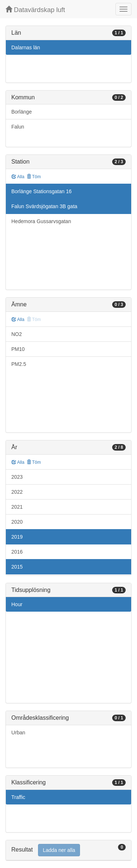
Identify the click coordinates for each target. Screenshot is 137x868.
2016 (17, 552)
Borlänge (22, 112)
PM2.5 (19, 364)
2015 (17, 567)
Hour (17, 604)
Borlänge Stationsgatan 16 (41, 191)
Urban (18, 733)
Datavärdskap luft (35, 10)
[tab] (68, 850)
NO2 (17, 334)
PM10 (18, 349)
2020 (17, 522)
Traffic (18, 797)
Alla (18, 177)
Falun (18, 127)
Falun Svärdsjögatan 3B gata (44, 206)
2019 (17, 537)
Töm (34, 177)
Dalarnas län (26, 47)
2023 (17, 477)
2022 (17, 492)
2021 (17, 507)
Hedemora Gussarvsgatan (41, 221)
